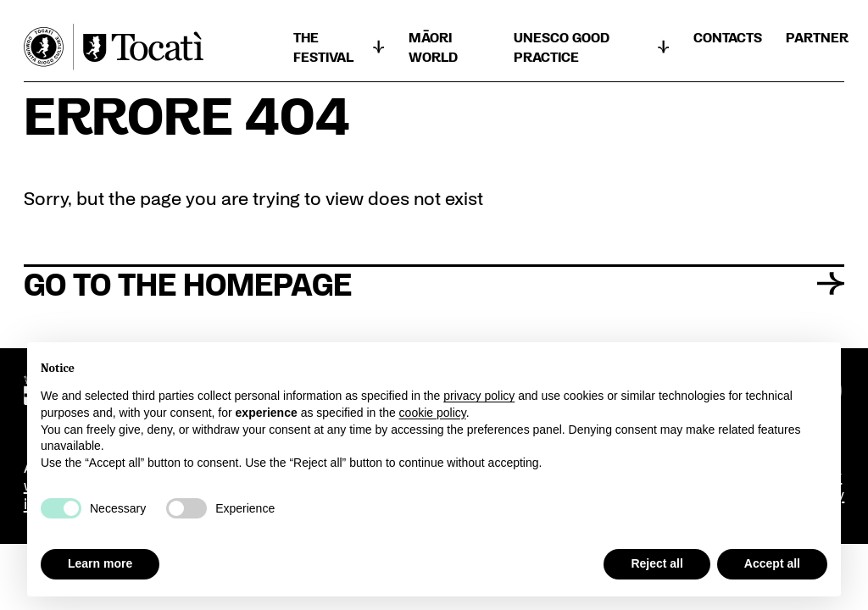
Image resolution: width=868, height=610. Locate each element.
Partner (817, 37)
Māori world (433, 47)
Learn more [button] (100, 563)
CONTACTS (728, 37)
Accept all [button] (772, 563)
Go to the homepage (434, 283)
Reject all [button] (657, 563)
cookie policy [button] (433, 413)
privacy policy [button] (479, 396)
